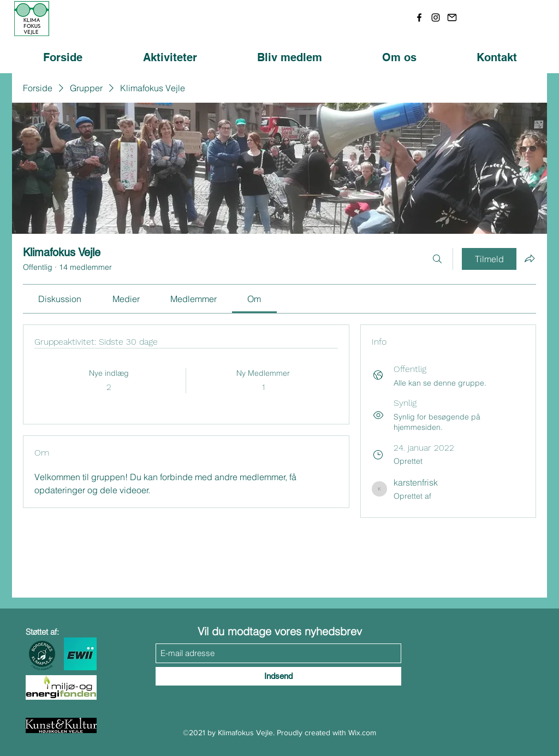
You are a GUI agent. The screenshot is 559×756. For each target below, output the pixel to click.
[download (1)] (452, 17)
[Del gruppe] (530, 258)
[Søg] (437, 259)
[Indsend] (278, 676)
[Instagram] (436, 17)
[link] (60, 299)
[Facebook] (419, 17)
